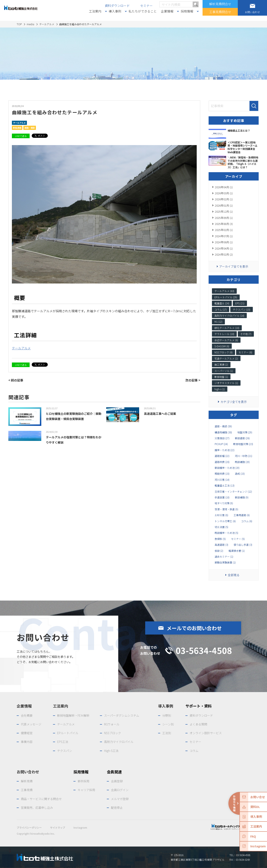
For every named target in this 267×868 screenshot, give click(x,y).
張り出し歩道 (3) (243, 545)
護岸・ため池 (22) (225, 450)
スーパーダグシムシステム (122, 715)
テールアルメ (19, 123)
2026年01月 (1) (224, 205)
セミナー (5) (238, 539)
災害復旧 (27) (222, 438)
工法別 (167, 733)
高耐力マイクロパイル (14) (229, 315)
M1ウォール (112, 724)
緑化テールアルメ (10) (227, 328)
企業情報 (167, 11)
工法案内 (95, 11)
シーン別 (168, 724)
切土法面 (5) (221, 527)
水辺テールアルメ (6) (226, 340)
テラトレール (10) (224, 334)
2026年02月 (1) (224, 199)
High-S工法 (111, 751)
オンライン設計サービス (206, 733)
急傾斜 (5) (220, 539)
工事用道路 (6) (242, 515)
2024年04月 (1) (224, 248)
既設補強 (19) (242, 462)
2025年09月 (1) (224, 218)
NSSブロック (113, 733)
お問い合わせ (28, 772)
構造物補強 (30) (223, 432)
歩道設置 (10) (222, 497)
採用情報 (187, 11)
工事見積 (27, 790)
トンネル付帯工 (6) (225, 521)
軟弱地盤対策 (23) (243, 444)
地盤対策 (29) (245, 432)
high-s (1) (220, 389)
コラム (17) (221, 309)
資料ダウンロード (117, 6)
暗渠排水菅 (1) (237, 551)
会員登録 (117, 781)
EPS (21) (240, 303)
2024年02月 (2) (224, 254)
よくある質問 (198, 724)
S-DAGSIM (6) (222, 346)
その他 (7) (246, 334)
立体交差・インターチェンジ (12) (233, 492)
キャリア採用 (86, 790)
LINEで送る (21, 136)
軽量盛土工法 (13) (225, 485)
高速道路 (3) (221, 545)
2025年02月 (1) (224, 230)
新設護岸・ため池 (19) (227, 468)
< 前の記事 (16, 380)
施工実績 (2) (221, 364)
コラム (194, 751)
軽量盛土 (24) (222, 303)
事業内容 (27, 742)
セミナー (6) (245, 352)
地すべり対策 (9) (224, 503)
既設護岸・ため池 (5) (226, 533)
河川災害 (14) (222, 480)
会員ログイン (120, 790)
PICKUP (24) (221, 444)
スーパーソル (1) (224, 371)
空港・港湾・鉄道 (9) (226, 509)
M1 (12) (218, 322)
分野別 (167, 715)
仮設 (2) (219, 551)
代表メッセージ (31, 724)
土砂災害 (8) (221, 515)
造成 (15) (240, 474)
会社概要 (27, 715)
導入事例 (115, 11)
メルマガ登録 (120, 799)
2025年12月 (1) (224, 211)
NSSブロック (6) (224, 352)
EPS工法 (63, 742)
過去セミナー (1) (224, 557)
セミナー (146, 6)
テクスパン (65, 751)
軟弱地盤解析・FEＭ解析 (73, 715)
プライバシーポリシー (29, 827)
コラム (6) (247, 521)
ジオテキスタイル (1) (226, 383)
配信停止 (117, 808)
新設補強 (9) (242, 497)
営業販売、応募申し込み (37, 808)
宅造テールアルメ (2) (226, 358)
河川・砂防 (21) (244, 456)
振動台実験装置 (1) (225, 562)
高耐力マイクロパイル (119, 742)
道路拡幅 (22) (222, 456)
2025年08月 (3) (224, 224)
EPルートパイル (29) (226, 297)
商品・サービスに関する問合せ (41, 799)
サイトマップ (58, 827)
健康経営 (27, 733)
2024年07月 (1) (224, 236)
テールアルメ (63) (224, 291)
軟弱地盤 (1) (221, 377)
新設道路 (17, 128)
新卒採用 (83, 781)
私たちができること (143, 11)
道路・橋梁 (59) (223, 426)
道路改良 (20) (222, 462)
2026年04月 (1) (224, 187)
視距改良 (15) (222, 474)
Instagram (80, 827)
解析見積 (27, 781)
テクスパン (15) (242, 309)
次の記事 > (193, 380)
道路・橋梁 (30, 128)
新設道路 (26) (242, 438)
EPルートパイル (68, 733)
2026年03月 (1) (224, 193)
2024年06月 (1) (224, 242)
